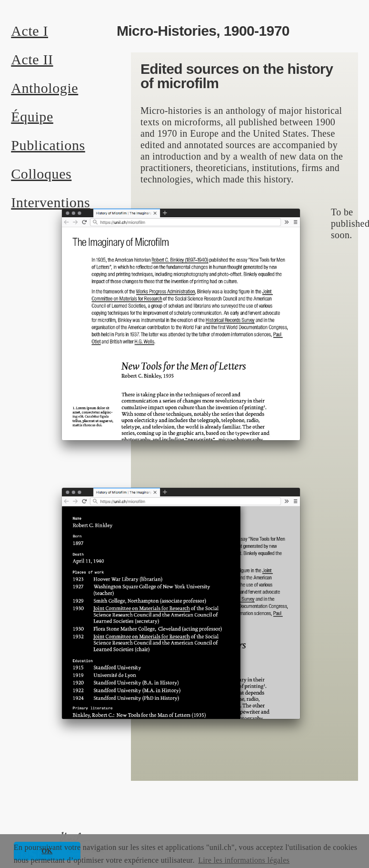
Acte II (32, 59)
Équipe (32, 116)
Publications (48, 145)
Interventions (50, 202)
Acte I (30, 31)
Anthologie (45, 88)
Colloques (41, 174)
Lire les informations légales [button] (244, 860)
